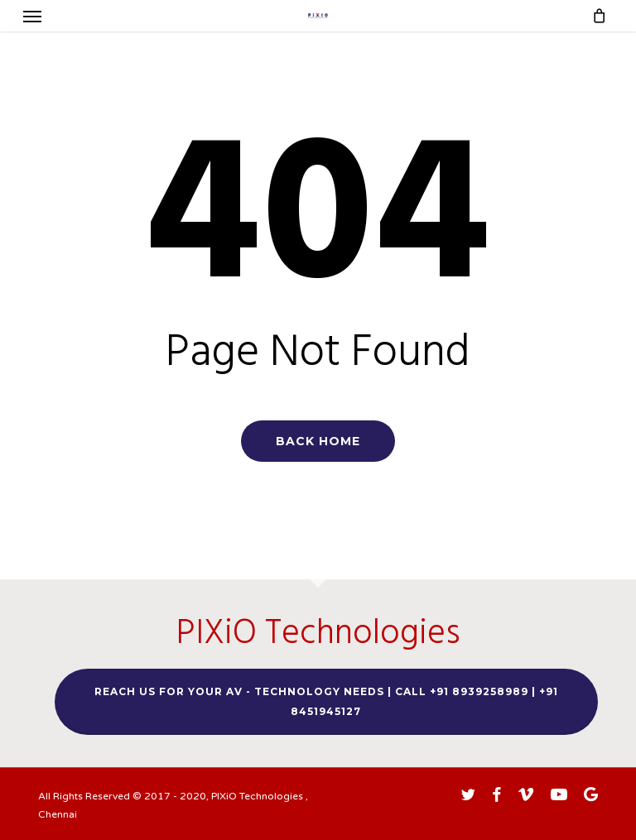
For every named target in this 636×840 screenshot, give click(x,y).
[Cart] (595, 16)
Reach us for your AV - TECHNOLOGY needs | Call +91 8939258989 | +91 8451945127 (326, 701)
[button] (32, 16)
